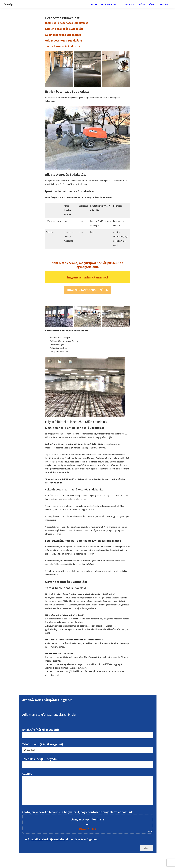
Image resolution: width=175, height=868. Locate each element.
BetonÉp (8, 4)
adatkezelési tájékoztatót (48, 839)
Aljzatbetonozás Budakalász (63, 35)
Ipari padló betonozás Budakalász (67, 23)
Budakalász (64, 46)
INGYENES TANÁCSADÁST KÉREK (87, 290)
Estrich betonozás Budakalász (64, 29)
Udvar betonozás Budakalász (64, 40)
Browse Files (88, 829)
